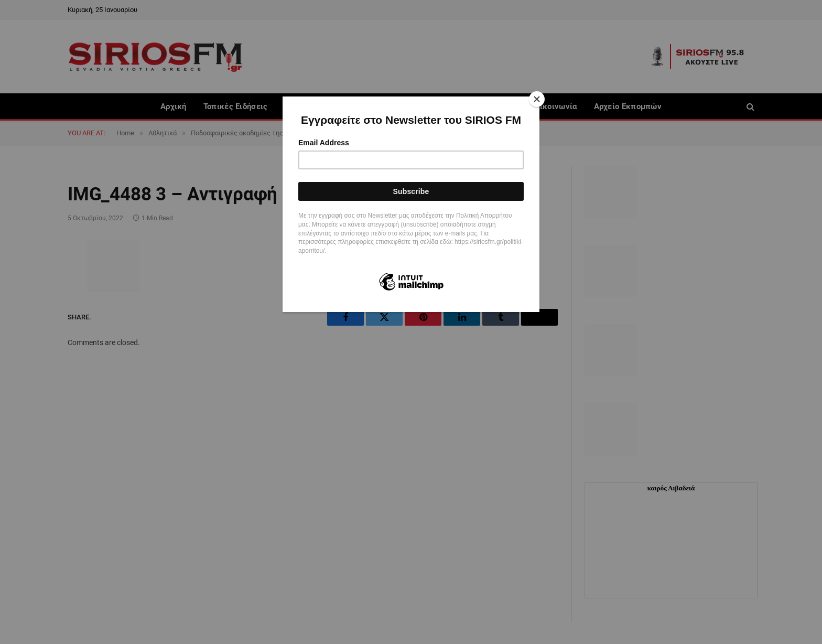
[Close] (537, 99)
